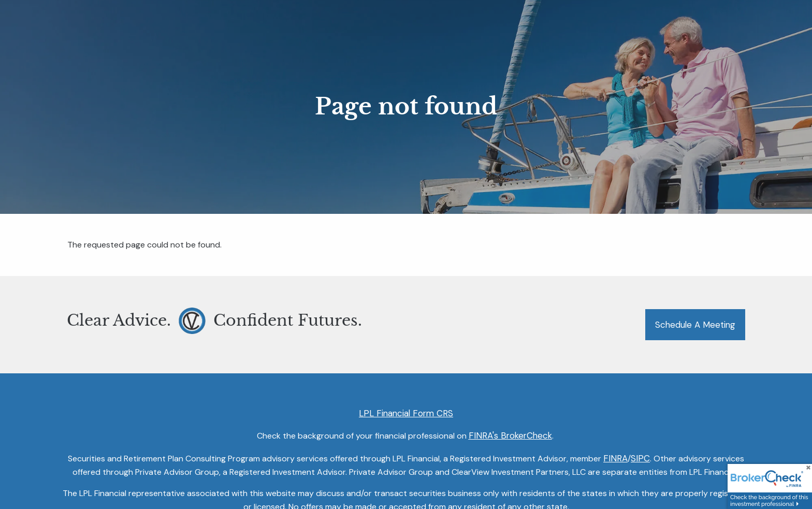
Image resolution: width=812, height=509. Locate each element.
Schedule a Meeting (695, 325)
